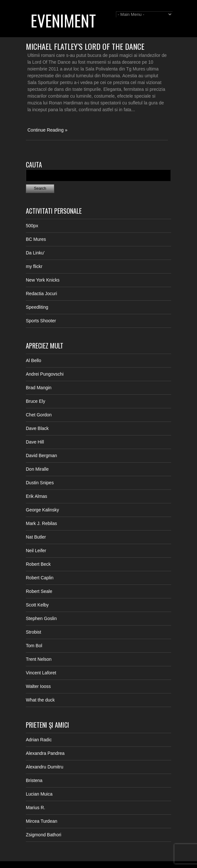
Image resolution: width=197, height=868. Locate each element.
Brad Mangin (39, 388)
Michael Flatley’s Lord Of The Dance (85, 46)
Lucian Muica (39, 794)
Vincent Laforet (41, 673)
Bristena (34, 780)
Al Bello (33, 360)
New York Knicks (43, 280)
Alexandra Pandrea (45, 753)
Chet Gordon (39, 415)
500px (32, 226)
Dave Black (37, 428)
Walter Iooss (38, 686)
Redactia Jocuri (41, 294)
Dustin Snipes (40, 483)
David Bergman (41, 455)
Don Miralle (37, 469)
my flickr (34, 266)
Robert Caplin (40, 578)
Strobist (33, 632)
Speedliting (37, 307)
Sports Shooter (41, 321)
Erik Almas (36, 496)
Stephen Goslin (41, 618)
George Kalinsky (42, 510)
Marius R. (36, 808)
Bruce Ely (36, 401)
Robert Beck (38, 564)
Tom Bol (34, 646)
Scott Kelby (37, 605)
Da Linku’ (35, 253)
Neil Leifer (36, 551)
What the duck (40, 700)
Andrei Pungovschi (45, 374)
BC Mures (36, 239)
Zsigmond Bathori (44, 835)
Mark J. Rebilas (41, 523)
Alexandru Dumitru (45, 767)
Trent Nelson (39, 659)
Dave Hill (35, 442)
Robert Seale (39, 591)
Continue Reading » (47, 130)
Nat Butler (36, 537)
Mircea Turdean (41, 821)
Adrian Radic (39, 740)
